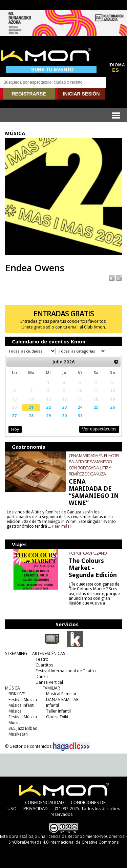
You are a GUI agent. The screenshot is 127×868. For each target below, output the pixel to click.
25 (96, 407)
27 (14, 416)
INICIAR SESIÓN (81, 94)
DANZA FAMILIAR (62, 700)
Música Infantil (22, 705)
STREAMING (16, 653)
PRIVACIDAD (36, 808)
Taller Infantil (58, 711)
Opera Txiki (57, 717)
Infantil (52, 705)
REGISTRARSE (29, 94)
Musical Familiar (61, 694)
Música (15, 711)
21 (31, 407)
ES (115, 70)
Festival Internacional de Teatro (66, 671)
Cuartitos (44, 665)
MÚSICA (13, 688)
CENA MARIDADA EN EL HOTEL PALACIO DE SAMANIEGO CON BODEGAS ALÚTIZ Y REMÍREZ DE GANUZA (94, 465)
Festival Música (23, 700)
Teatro (42, 659)
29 (48, 416)
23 (64, 407)
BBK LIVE (17, 694)
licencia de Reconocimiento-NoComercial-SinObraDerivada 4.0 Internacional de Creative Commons (68, 839)
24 (80, 407)
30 (64, 416)
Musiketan (18, 734)
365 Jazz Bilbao (23, 728)
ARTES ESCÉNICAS (49, 653)
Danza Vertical (49, 682)
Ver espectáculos (99, 429)
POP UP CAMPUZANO (88, 553)
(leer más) (61, 526)
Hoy (15, 429)
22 (48, 407)
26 (112, 407)
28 (31, 416)
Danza (42, 676)
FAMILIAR (51, 688)
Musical (16, 723)
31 (80, 416)
